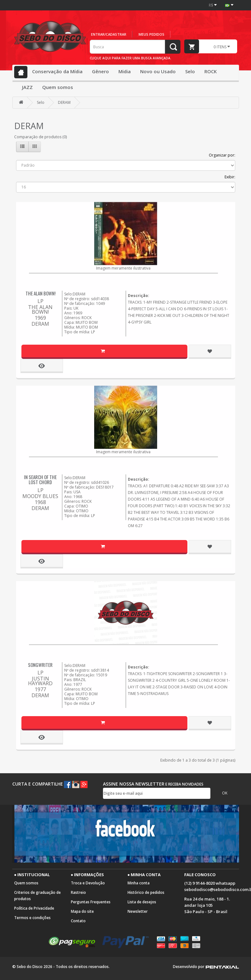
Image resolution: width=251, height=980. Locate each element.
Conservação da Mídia (57, 71)
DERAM (64, 102)
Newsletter (138, 911)
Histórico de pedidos (146, 892)
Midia (125, 71)
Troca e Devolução (88, 883)
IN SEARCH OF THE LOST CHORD (40, 480)
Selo (190, 71)
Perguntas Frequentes (91, 902)
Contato (78, 921)
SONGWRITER (40, 665)
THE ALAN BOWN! (40, 293)
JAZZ (27, 87)
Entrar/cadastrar (109, 34)
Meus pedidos (151, 34)
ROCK (211, 71)
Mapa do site (82, 911)
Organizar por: (222, 155)
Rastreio (78, 892)
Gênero (100, 71)
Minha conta (139, 883)
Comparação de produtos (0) (40, 137)
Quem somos (58, 87)
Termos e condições (32, 918)
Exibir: (230, 177)
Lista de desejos (142, 902)
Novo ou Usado (158, 71)
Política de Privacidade (34, 908)
